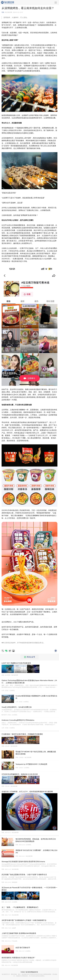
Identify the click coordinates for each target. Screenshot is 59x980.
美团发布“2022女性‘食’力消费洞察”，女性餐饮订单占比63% (36, 852)
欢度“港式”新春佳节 (23, 948)
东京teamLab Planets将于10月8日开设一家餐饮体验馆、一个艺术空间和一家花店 (29, 889)
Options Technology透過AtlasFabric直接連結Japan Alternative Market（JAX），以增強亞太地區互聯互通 (29, 682)
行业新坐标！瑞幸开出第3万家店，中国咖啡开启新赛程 (22, 734)
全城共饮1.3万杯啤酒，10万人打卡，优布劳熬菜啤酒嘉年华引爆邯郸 (27, 792)
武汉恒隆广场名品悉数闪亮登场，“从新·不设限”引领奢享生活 (24, 875)
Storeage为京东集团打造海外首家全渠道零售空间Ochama (23, 862)
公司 (3, 691)
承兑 (41, 643)
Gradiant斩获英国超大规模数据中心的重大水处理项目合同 (36, 697)
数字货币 (4, 715)
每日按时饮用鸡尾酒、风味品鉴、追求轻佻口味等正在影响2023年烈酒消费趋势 (36, 840)
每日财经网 (29, 972)
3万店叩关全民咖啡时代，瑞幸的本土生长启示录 (20, 774)
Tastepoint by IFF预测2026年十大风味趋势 (31, 764)
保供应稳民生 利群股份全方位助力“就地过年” (18, 958)
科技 (3, 675)
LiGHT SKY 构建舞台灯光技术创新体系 (16, 663)
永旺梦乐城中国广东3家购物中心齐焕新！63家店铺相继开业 (24, 920)
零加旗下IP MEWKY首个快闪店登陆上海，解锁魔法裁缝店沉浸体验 (36, 753)
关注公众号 (30, 657)
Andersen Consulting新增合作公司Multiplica (18, 720)
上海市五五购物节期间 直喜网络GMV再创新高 (19, 933)
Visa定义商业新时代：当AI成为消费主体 (17, 707)
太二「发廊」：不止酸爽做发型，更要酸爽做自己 (20, 907)
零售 (3, 12)
